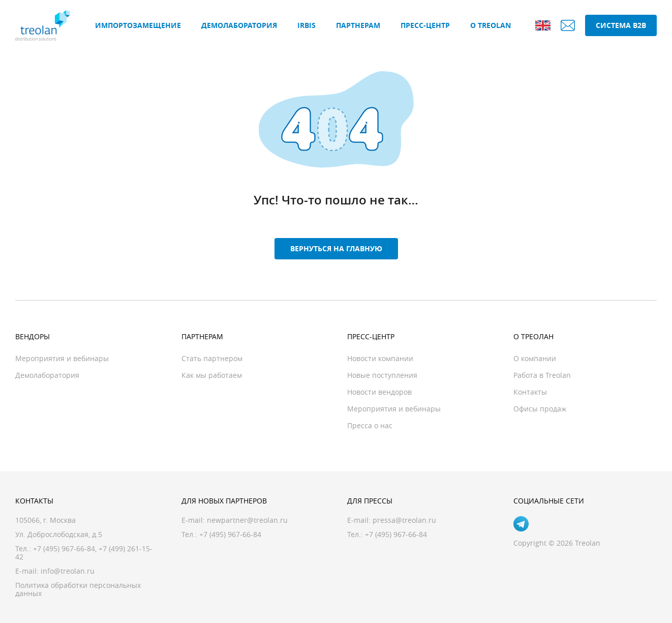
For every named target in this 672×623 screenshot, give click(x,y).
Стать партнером (212, 358)
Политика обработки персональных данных (78, 589)
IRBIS (307, 25)
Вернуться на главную (336, 248)
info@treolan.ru (68, 571)
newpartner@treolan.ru (247, 520)
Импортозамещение (138, 25)
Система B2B (621, 25)
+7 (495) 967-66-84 (64, 548)
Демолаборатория (239, 25)
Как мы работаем (212, 375)
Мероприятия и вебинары (62, 358)
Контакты (530, 392)
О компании (535, 358)
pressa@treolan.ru (404, 520)
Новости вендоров (379, 392)
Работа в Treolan (542, 375)
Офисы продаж (540, 409)
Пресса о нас (370, 425)
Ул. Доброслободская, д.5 (59, 534)
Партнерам (358, 25)
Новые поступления (382, 375)
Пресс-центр (425, 25)
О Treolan (491, 25)
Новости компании (380, 358)
